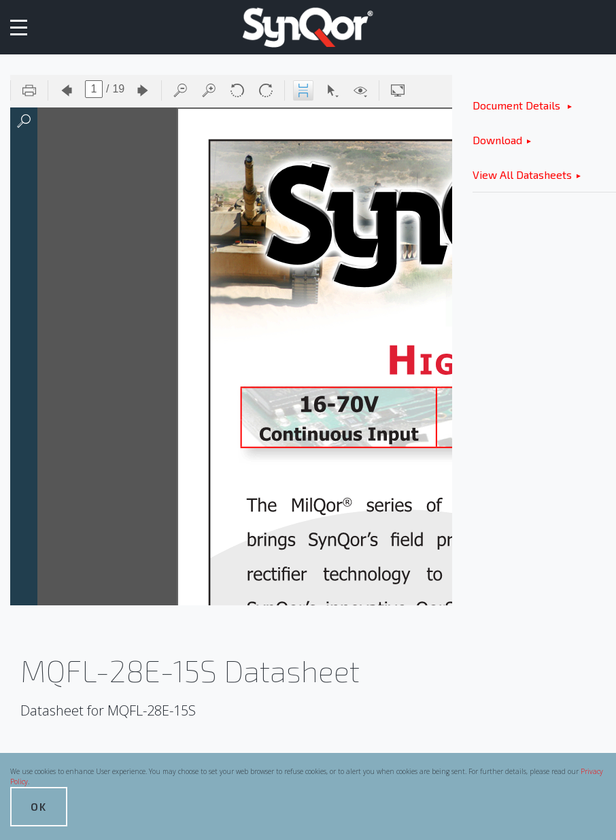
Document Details (518, 105)
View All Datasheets (522, 174)
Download (497, 140)
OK (39, 806)
